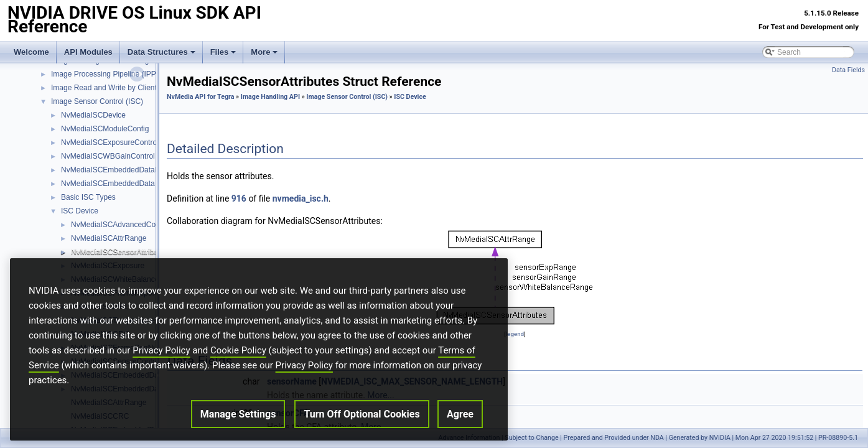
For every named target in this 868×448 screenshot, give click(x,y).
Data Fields (848, 70)
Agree (460, 422)
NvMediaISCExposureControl (110, 142)
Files (223, 52)
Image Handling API (270, 97)
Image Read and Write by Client (104, 88)
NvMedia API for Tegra (200, 97)
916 (239, 198)
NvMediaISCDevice (93, 115)
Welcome (31, 52)
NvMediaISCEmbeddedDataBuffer (118, 170)
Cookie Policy (238, 358)
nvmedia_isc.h (301, 198)
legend (515, 334)
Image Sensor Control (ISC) (97, 101)
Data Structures (161, 52)
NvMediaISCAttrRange (109, 238)
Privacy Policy (161, 358)
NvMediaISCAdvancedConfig (119, 225)
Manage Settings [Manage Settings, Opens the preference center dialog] (238, 422)
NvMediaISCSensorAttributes (119, 252)
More (264, 52)
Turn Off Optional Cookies (362, 422)
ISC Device (80, 211)
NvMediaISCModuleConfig (105, 129)
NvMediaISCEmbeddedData (108, 184)
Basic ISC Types (88, 197)
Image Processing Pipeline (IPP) (105, 74)
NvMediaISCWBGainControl (108, 156)
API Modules (88, 52)
